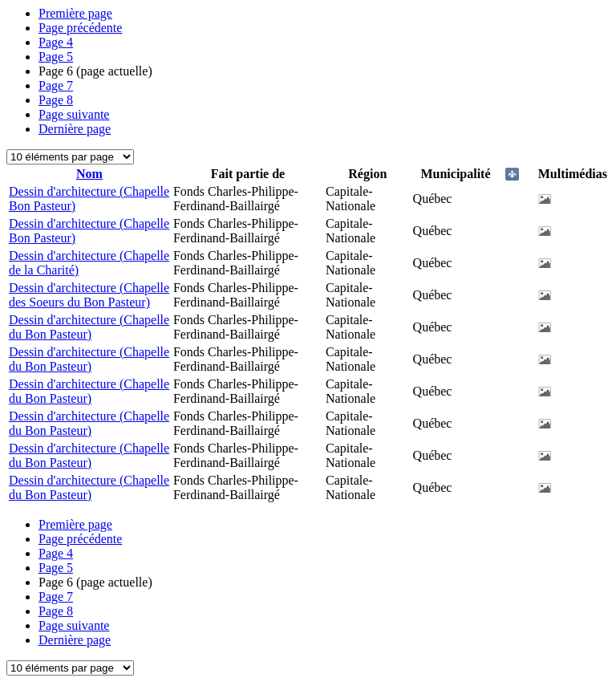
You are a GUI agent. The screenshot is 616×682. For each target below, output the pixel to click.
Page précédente (80, 28)
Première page (75, 13)
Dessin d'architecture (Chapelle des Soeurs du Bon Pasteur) (89, 295)
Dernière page (75, 129)
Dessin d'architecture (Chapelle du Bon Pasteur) (89, 327)
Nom (89, 174)
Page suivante (74, 114)
